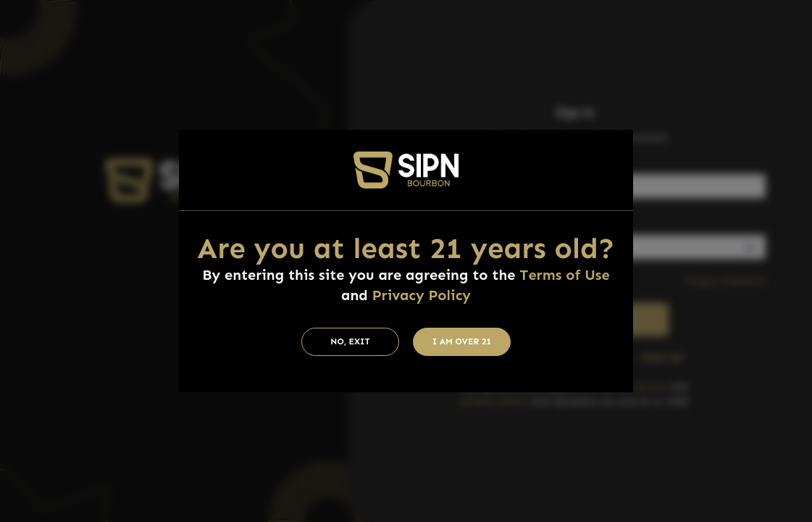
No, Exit (350, 341)
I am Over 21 (462, 341)
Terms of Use (564, 275)
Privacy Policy (422, 295)
